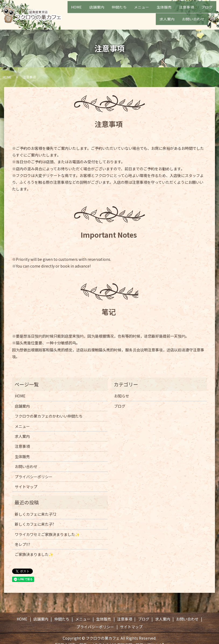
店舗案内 (103, 10)
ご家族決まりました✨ (34, 554)
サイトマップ (26, 487)
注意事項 (175, 10)
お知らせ (122, 396)
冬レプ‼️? (22, 544)
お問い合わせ (195, 19)
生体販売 (157, 10)
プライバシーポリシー (34, 477)
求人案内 (207, 10)
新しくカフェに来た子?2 (36, 514)
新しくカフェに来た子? (34, 524)
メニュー (139, 10)
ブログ (191, 10)
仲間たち (121, 10)
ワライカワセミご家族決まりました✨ (47, 534)
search (212, 19)
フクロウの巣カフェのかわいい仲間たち (49, 416)
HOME (87, 10)
